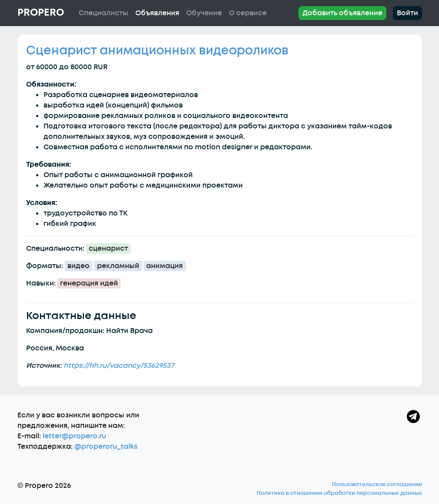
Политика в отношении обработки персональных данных (339, 493)
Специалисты (104, 13)
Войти (407, 13)
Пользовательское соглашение (377, 484)
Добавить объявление (342, 13)
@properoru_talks (106, 447)
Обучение (204, 13)
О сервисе (248, 13)
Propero (41, 13)
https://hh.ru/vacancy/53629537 (119, 366)
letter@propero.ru (74, 436)
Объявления (157, 13)
